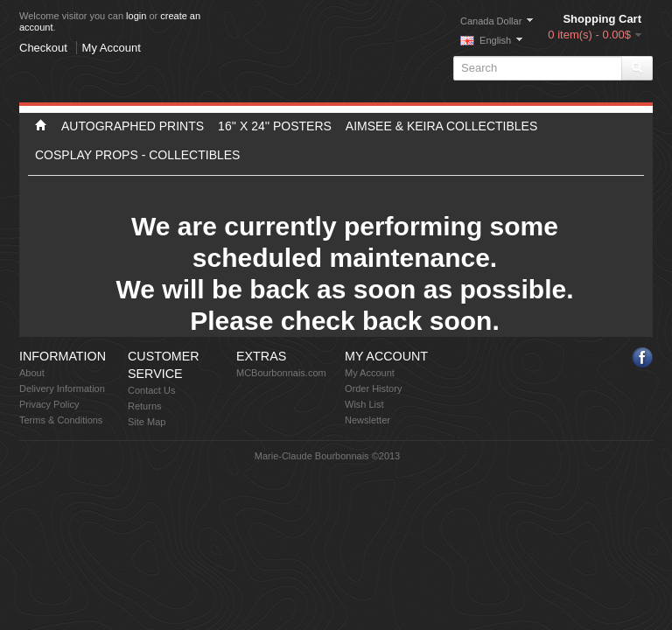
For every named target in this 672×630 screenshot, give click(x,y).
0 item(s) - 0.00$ (589, 35)
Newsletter (367, 420)
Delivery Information (62, 388)
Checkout (43, 48)
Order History (373, 388)
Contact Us (151, 390)
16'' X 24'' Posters (275, 126)
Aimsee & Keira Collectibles (441, 126)
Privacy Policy (49, 404)
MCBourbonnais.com (281, 373)
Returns (145, 406)
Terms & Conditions (61, 420)
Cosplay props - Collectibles (137, 155)
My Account (112, 48)
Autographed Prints (133, 126)
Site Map (147, 422)
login (136, 16)
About (32, 373)
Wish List (364, 404)
